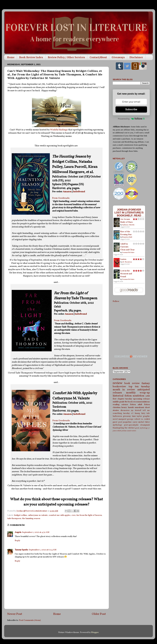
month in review (124, 390)
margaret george (126, 419)
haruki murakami (136, 407)
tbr (126, 402)
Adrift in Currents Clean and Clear (127, 247)
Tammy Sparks (21, 550)
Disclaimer (136, 57)
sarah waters (131, 431)
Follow (116, 301)
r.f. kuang (136, 413)
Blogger (95, 632)
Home (11, 57)
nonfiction (138, 396)
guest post (117, 422)
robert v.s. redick (142, 419)
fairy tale (145, 413)
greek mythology (141, 428)
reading (116, 405)
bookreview (119, 387)
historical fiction (122, 396)
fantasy (146, 383)
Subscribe (131, 109)
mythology (117, 425)
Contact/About (98, 57)
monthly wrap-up (138, 393)
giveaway (127, 416)
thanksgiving (118, 428)
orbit (148, 396)
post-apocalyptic (131, 425)
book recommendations (139, 402)
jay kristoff (136, 410)
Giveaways (118, 57)
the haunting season (31, 518)
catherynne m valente (38, 515)
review (118, 383)
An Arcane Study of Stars (126, 221)
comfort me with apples (60, 515)
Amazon (67, 192)
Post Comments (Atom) (30, 620)
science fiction (129, 405)
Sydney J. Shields (128, 225)
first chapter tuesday (122, 399)
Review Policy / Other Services (66, 57)
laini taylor (137, 416)
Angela (18, 532)
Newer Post (15, 614)
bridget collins (21, 515)
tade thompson (14, 518)
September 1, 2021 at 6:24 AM (43, 550)
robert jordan (122, 431)
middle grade (119, 402)
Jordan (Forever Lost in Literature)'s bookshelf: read (129, 213)
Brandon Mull (127, 237)
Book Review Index (31, 57)
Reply (17, 541)
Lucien (123, 259)
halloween (117, 416)
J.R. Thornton (127, 262)
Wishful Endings (59, 130)
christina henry (120, 407)
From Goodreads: (61, 198)
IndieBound (79, 192)
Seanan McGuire (128, 252)
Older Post (99, 614)
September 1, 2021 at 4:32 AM (36, 532)
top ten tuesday (139, 387)
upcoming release (142, 399)
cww (73, 515)
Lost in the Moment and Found (126, 274)
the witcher (130, 428)
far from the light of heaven (89, 515)
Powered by (131, 119)
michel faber (144, 422)
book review (132, 383)
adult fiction (144, 405)
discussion (125, 410)
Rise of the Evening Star (126, 233)
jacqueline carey (130, 422)
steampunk (145, 425)
